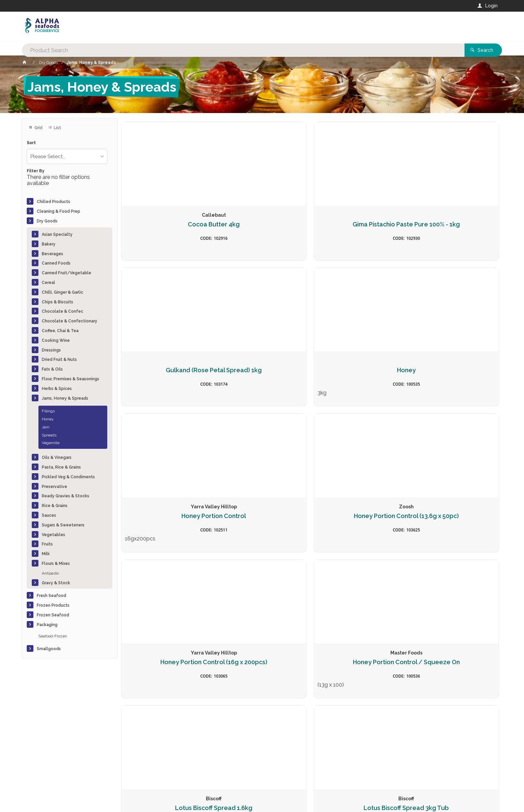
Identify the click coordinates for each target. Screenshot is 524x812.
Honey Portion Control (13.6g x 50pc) (262, 370)
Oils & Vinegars (57, 458)
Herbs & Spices (57, 389)
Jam (46, 427)
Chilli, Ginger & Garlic (62, 292)
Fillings (48, 411)
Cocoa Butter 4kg (166, 220)
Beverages (52, 254)
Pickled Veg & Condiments (68, 477)
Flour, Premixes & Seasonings (71, 379)
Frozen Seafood (53, 615)
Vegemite (51, 443)
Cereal (48, 283)
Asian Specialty (57, 234)
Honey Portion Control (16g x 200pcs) (358, 370)
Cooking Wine (56, 340)
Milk (46, 554)
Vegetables (53, 535)
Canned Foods (56, 263)
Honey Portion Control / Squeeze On (454, 370)
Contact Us (39, 767)
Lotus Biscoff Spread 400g (358, 512)
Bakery (49, 244)
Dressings (51, 350)
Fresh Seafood (51, 596)
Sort (31, 143)
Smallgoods (49, 649)
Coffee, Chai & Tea (60, 331)
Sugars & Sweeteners (63, 525)
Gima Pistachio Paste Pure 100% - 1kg (262, 224)
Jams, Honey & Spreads (65, 398)
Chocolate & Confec (62, 311)
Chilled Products (53, 202)
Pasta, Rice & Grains (61, 467)
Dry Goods (47, 221)
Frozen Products (53, 605)
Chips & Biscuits (57, 302)
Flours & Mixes (56, 564)
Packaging (47, 625)
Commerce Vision (60, 795)
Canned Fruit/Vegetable (67, 273)
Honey (48, 419)
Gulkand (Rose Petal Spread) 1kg (358, 224)
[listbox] (67, 156)
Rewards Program (375, 770)
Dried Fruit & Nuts (59, 360)
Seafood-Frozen (53, 636)
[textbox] (235, 27)
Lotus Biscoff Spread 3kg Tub (262, 516)
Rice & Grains (55, 506)
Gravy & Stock (56, 583)
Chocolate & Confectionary (70, 321)
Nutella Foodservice (454, 512)
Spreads (49, 435)
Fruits (47, 544)
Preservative (54, 487)
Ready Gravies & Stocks (65, 496)
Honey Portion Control (166, 367)
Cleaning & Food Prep (58, 211)
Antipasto (50, 573)
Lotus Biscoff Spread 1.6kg (166, 512)
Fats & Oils (52, 369)
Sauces (49, 515)
